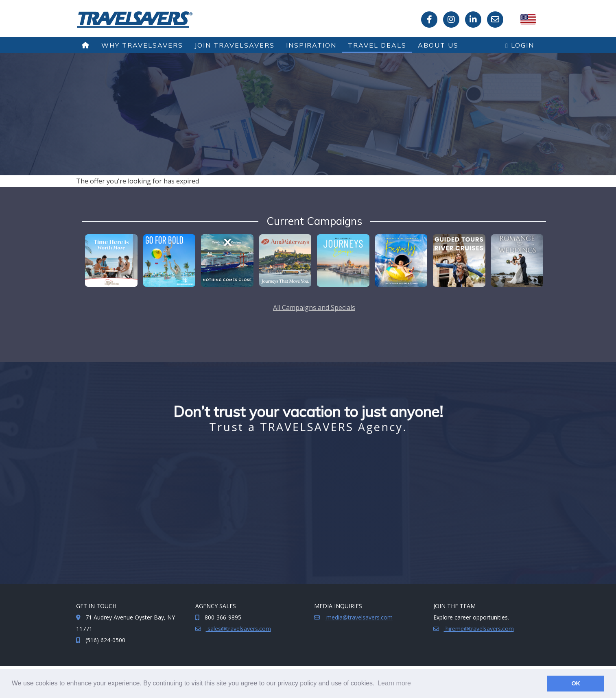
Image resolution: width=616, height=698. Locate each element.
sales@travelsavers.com (238, 629)
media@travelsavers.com (359, 617)
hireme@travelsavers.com (479, 629)
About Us (438, 45)
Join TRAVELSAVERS (235, 45)
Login (520, 45)
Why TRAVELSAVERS (142, 45)
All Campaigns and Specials (314, 308)
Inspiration (311, 45)
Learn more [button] (394, 683)
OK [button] (576, 683)
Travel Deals (377, 45)
